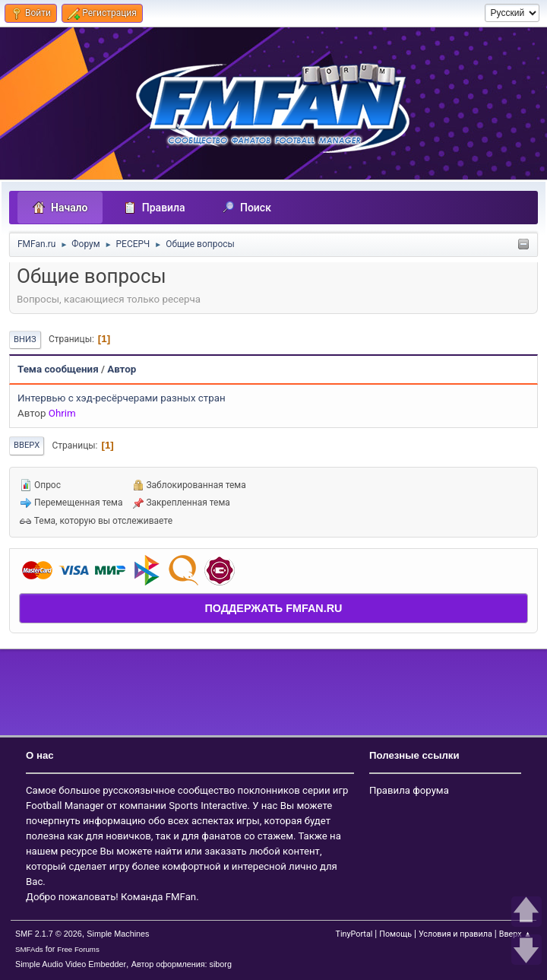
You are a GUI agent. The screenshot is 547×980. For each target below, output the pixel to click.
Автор (122, 369)
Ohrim (62, 413)
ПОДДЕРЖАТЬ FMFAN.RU (273, 608)
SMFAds (29, 949)
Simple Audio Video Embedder (71, 964)
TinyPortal (354, 934)
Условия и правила (455, 934)
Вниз (25, 339)
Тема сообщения (58, 369)
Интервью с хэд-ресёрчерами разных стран (122, 398)
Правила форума (409, 790)
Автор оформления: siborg (182, 964)
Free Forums (78, 949)
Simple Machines (118, 934)
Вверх (27, 445)
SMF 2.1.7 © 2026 (49, 934)
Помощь (395, 934)
